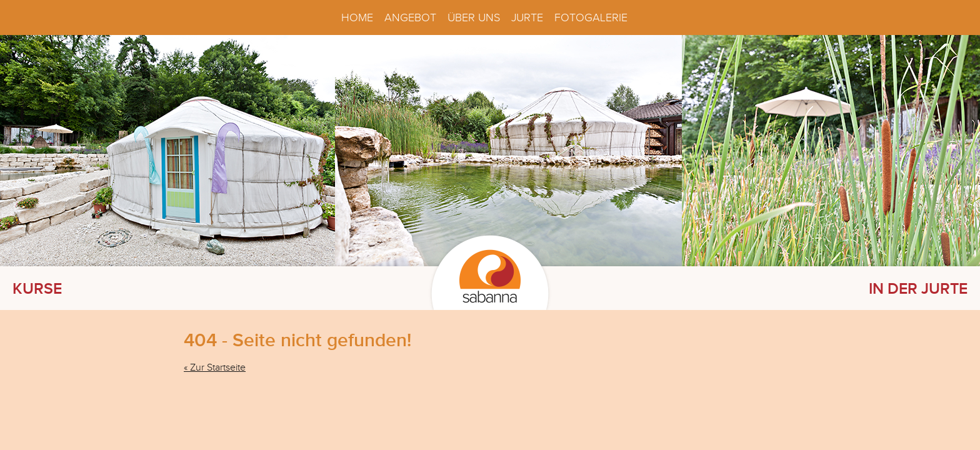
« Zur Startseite (215, 367)
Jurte (527, 17)
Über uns (474, 17)
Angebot (410, 17)
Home (357, 17)
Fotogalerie (591, 17)
